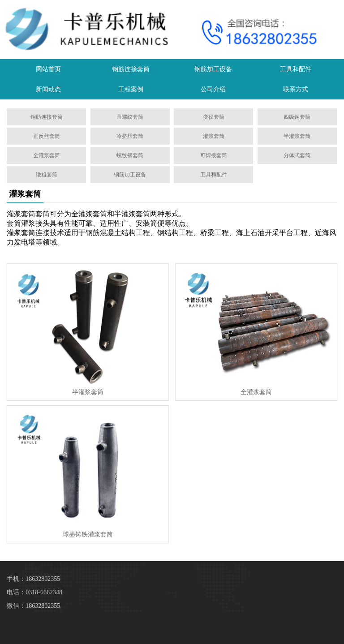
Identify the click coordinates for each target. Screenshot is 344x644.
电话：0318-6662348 (34, 592)
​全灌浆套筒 (256, 392)
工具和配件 (296, 69)
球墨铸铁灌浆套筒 (88, 535)
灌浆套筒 (214, 136)
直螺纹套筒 (130, 117)
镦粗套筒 (47, 175)
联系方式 (296, 89)
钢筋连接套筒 (131, 69)
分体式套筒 (297, 155)
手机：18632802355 (33, 579)
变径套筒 (214, 117)
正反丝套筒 (47, 136)
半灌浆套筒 (297, 136)
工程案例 (131, 89)
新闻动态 (48, 89)
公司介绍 (213, 89)
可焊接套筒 (214, 155)
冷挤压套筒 (130, 136)
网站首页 (48, 69)
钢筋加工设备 (213, 69)
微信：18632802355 (33, 606)
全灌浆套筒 (47, 155)
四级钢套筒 (297, 117)
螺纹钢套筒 (130, 155)
